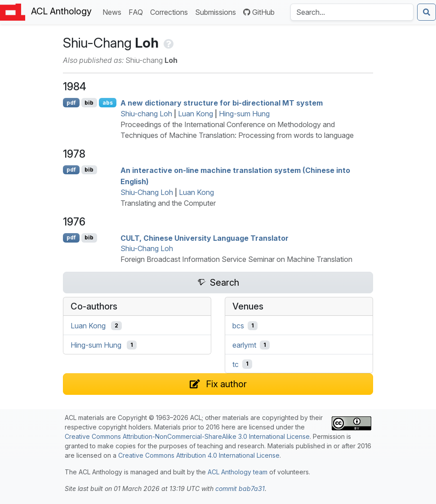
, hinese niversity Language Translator (205, 238)
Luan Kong (196, 114)
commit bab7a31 (240, 489)
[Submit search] (427, 12)
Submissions (217, 11)
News (114, 11)
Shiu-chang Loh (146, 114)
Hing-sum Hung (244, 114)
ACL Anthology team (238, 472)
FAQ (138, 11)
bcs (238, 326)
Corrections (171, 11)
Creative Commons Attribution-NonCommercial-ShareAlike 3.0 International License (187, 436)
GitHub (259, 12)
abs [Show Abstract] (108, 103)
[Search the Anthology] (352, 12)
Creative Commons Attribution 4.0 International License (199, 455)
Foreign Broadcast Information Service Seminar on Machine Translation (236, 259)
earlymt (244, 345)
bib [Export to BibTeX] (89, 103)
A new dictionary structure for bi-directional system (222, 103)
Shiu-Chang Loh (147, 192)
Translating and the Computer (168, 203)
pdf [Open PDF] (71, 103)
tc (236, 364)
